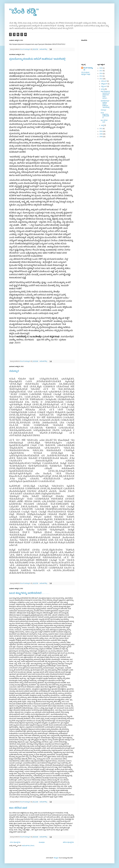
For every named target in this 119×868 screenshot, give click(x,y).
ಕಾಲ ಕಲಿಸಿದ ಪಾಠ (18, 808)
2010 (101, 131)
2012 (101, 79)
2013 (101, 76)
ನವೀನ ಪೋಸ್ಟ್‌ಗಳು (15, 842)
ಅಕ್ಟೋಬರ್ (104, 84)
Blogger (56, 858)
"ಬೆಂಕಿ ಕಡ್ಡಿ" (24, 11)
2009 (101, 134)
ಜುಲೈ (103, 125)
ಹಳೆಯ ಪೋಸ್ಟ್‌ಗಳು (68, 842)
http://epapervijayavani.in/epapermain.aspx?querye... (105, 95)
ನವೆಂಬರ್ (104, 81)
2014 (101, 73)
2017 (101, 71)
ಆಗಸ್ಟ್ (103, 89)
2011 (101, 129)
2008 (101, 137)
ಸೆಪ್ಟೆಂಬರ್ (104, 86)
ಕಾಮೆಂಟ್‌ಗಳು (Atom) (28, 846)
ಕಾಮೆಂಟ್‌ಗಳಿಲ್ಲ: (44, 49)
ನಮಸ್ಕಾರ (14, 371)
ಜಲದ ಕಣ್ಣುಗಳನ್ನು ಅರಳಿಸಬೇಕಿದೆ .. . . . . (29, 593)
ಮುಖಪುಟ (42, 842)
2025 (101, 68)
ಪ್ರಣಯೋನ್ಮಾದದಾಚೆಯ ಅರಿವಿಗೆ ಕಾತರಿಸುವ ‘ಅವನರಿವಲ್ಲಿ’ (37, 59)
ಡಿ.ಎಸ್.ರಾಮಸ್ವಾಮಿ (88, 69)
